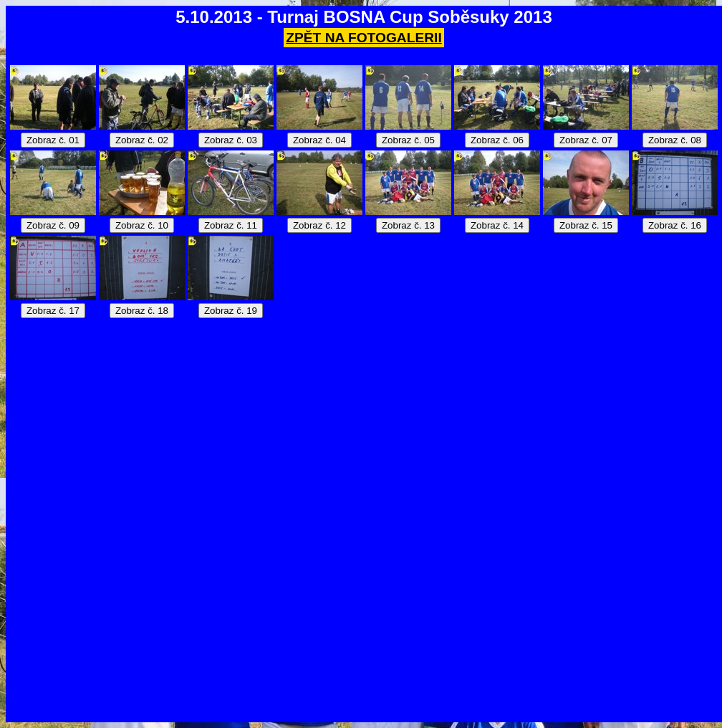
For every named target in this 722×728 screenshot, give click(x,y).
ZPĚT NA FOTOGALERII (364, 38)
